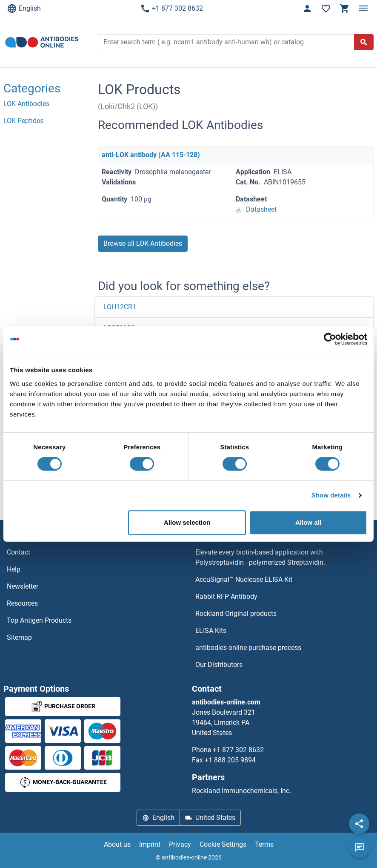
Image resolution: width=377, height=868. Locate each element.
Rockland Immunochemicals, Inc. (241, 791)
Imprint (150, 844)
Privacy (180, 844)
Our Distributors (219, 665)
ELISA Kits (211, 631)
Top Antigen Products (39, 620)
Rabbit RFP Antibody (226, 596)
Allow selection (187, 522)
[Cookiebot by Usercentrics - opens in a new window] (330, 339)
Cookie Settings (223, 844)
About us (117, 844)
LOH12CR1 (120, 307)
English (24, 9)
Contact (19, 552)
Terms (264, 844)
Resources (22, 603)
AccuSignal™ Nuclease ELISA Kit (244, 579)
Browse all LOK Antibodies (143, 243)
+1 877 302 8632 (171, 9)
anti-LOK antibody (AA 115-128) (151, 155)
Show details (331, 495)
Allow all (308, 522)
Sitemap (19, 637)
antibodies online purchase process (248, 648)
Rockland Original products (236, 614)
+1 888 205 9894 (230, 760)
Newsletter (23, 586)
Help (14, 569)
